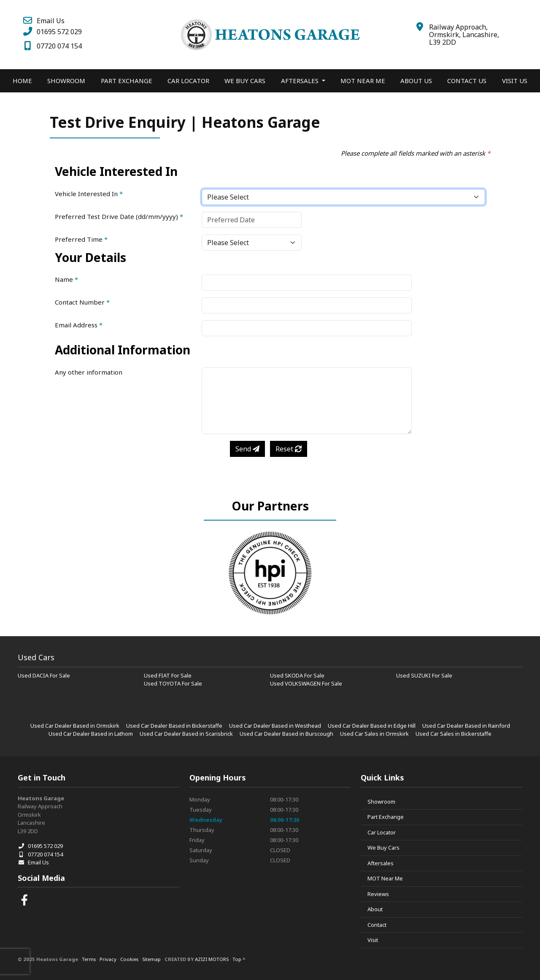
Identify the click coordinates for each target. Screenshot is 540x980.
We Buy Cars (245, 81)
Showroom (66, 81)
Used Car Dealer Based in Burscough (286, 734)
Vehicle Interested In (89, 194)
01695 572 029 (52, 32)
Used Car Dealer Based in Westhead (275, 726)
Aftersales (381, 863)
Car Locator (188, 81)
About (375, 909)
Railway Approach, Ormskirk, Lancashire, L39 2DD (464, 35)
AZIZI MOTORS (212, 959)
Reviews (378, 894)
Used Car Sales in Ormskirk (374, 734)
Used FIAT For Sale (168, 675)
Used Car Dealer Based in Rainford (466, 726)
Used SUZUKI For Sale (424, 675)
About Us (416, 81)
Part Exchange (127, 81)
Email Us (43, 21)
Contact (377, 925)
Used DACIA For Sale (44, 675)
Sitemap (151, 959)
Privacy (108, 959)
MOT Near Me (363, 81)
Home (22, 81)
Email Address (79, 325)
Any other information (89, 372)
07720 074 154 (52, 46)
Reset (289, 449)
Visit (373, 940)
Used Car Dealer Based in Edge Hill (372, 726)
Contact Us (467, 81)
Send (247, 449)
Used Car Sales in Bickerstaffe (454, 734)
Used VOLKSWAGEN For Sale (306, 683)
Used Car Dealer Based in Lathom (91, 734)
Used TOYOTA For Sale (173, 683)
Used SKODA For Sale (297, 675)
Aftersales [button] (301, 81)
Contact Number (82, 302)
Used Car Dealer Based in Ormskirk (75, 726)
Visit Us (515, 81)
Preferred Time (81, 239)
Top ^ (239, 959)
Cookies (129, 959)
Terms (89, 959)
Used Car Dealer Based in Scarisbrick (186, 734)
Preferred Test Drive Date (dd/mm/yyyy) (119, 216)
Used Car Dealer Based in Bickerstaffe (174, 726)
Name (66, 279)
